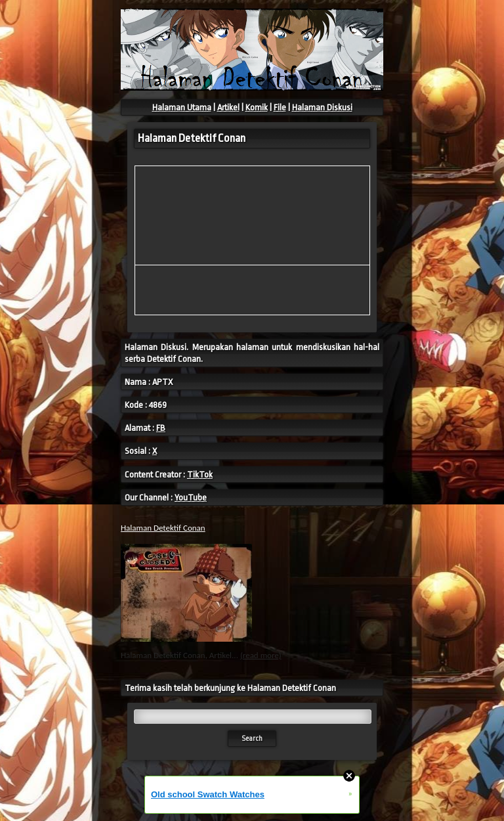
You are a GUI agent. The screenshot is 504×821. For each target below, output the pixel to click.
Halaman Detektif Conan (163, 528)
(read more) (261, 655)
